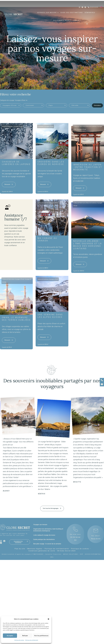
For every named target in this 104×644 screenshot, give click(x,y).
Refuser (25, 636)
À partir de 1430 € (78, 194)
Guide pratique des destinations (44, 539)
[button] (48, 619)
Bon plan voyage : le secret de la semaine (47, 544)
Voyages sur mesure (40, 525)
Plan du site (20, 549)
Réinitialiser (97, 105)
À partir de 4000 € (79, 271)
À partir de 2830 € (43, 192)
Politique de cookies (19, 640)
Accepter (10, 636)
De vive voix (75, 534)
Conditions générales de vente (42, 551)
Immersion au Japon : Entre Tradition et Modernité (88, 167)
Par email (96, 536)
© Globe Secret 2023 (67, 551)
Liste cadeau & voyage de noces (44, 535)
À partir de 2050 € (43, 344)
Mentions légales (35, 549)
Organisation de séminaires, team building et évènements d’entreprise (48, 530)
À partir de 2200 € (7, 192)
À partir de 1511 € (7, 347)
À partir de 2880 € (43, 268)
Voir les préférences (41, 636)
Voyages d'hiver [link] (20, 100)
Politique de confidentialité (32, 640)
